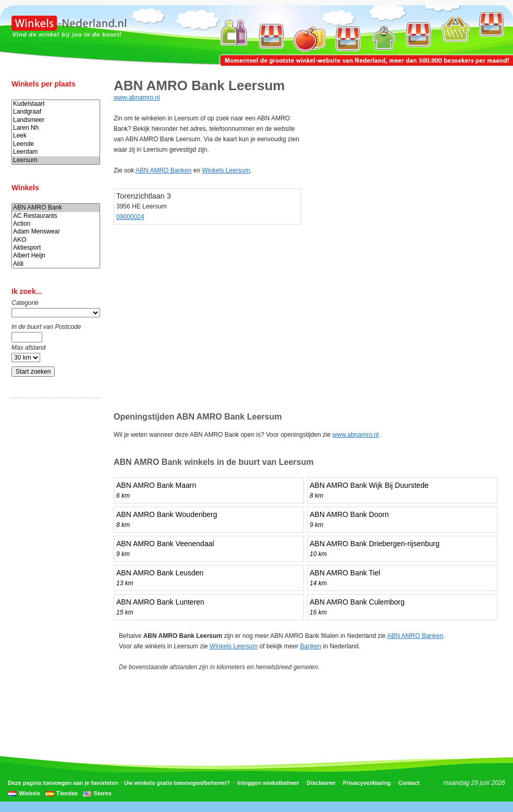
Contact (409, 783)
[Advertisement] (53, 570)
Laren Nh (56, 128)
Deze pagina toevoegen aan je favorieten (63, 783)
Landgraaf (56, 112)
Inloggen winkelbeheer (268, 783)
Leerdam (56, 152)
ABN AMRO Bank (56, 208)
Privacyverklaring (367, 783)
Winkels (29, 793)
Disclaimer (321, 783)
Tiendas (67, 793)
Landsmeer (56, 120)
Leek (56, 136)
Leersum (56, 160)
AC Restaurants (56, 216)
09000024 (130, 217)
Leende (56, 144)
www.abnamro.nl (137, 97)
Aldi (56, 264)
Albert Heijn (56, 256)
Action (56, 224)
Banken (311, 646)
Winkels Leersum (226, 170)
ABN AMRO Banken (163, 170)
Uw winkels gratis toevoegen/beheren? (177, 783)
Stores (103, 793)
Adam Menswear (56, 232)
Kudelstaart (56, 104)
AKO (56, 240)
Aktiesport (56, 248)
